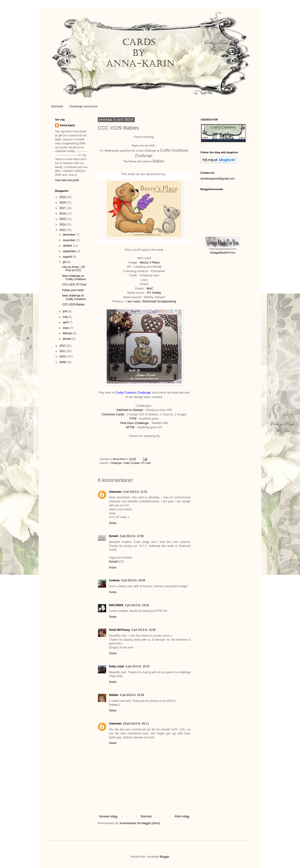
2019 (63, 197)
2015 (63, 219)
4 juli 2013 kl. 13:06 (143, 630)
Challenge (116, 463)
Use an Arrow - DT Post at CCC (74, 269)
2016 (63, 214)
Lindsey (114, 580)
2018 (63, 203)
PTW (133, 419)
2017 (63, 208)
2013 (63, 230)
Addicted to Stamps (130, 410)
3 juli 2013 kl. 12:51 (135, 492)
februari (68, 333)
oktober (68, 246)
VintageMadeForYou (223, 253)
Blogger (164, 857)
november (69, 240)
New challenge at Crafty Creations (74, 278)
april (66, 322)
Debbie (114, 695)
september (70, 251)
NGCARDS (116, 605)
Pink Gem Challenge (134, 423)
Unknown (115, 492)
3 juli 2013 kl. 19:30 (137, 605)
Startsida (57, 106)
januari (67, 339)
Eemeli (114, 536)
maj (66, 317)
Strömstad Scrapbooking (159, 301)
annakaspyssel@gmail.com (217, 179)
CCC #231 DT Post (74, 285)
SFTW (130, 427)
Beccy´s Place (150, 262)
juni (65, 311)
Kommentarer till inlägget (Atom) (140, 823)
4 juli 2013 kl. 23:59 (132, 695)
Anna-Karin (67, 125)
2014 (63, 225)
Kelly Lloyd (116, 666)
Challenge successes (83, 106)
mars (66, 328)
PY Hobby (154, 293)
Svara (113, 523)
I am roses (133, 301)
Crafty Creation (132, 463)
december (69, 235)
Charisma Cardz (113, 414)
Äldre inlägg (182, 816)
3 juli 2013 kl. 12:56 (132, 536)
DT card (146, 463)
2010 (63, 357)
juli (65, 262)
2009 (63, 362)
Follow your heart (73, 290)
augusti (68, 257)
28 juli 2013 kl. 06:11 (136, 724)
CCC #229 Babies (73, 304)
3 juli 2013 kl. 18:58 (133, 580)
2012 (63, 346)
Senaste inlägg (108, 816)
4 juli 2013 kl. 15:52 (137, 666)
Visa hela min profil (67, 180)
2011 (63, 351)
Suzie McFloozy (119, 630)
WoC (150, 288)
